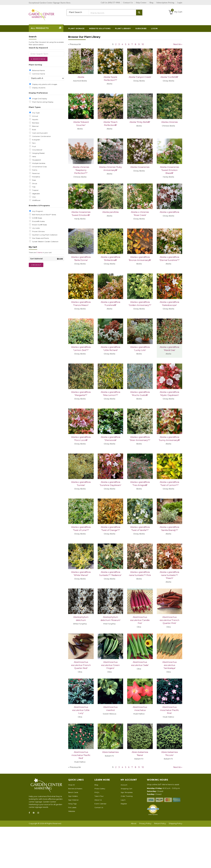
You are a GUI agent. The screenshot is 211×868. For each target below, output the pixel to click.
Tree (33, 187)
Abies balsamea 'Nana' (140, 754)
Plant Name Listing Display (42, 102)
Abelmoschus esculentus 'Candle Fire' (140, 620)
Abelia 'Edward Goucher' (81, 124)
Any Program (37, 211)
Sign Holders (73, 796)
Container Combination (41, 136)
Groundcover (37, 150)
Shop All (71, 785)
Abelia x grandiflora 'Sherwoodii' (110, 439)
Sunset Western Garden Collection (45, 242)
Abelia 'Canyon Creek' (140, 77)
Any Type (35, 113)
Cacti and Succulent (39, 133)
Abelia (81, 77)
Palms (34, 170)
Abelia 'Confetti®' (169, 77)
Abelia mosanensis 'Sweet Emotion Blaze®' (169, 170)
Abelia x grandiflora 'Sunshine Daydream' (110, 484)
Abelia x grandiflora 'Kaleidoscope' (169, 304)
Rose (34, 180)
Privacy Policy (145, 823)
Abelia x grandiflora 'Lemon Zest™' (81, 349)
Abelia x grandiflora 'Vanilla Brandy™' (169, 529)
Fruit (34, 146)
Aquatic (35, 120)
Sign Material (73, 800)
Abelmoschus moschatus (140, 709)
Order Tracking (127, 796)
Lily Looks (36, 228)
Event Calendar (100, 804)
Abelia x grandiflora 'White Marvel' (81, 574)
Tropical (35, 190)
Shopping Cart (126, 789)
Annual (35, 116)
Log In (123, 800)
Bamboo (35, 123)
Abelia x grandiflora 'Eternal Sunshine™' (169, 259)
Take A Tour (99, 796)
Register (124, 804)
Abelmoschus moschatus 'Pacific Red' (81, 755)
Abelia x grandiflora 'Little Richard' (110, 349)
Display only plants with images (44, 84)
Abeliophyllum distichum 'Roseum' (110, 619)
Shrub (34, 184)
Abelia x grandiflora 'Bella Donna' (81, 259)
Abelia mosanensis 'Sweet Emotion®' (81, 214)
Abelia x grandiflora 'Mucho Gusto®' (140, 394)
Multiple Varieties (38, 163)
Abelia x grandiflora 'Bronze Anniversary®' (140, 259)
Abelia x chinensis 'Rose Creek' (140, 214)
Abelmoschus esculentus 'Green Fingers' (110, 665)
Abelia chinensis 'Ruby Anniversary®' (110, 169)
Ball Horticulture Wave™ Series (44, 215)
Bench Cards (73, 792)
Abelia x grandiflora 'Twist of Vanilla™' (140, 529)
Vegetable (36, 194)
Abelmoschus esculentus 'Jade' (140, 664)
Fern (34, 143)
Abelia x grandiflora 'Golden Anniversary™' (140, 304)
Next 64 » (178, 44)
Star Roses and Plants (40, 238)
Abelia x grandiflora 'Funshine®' (110, 304)
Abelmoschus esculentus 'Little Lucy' (81, 710)
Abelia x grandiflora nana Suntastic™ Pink (140, 574)
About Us (98, 800)
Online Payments (153, 815)
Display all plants (38, 88)
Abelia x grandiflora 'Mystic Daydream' (169, 394)
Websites (72, 811)
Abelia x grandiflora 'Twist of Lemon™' (169, 484)
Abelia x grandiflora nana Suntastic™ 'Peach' (169, 575)
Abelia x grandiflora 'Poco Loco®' (81, 439)
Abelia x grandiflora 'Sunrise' (81, 484)
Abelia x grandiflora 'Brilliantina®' (110, 259)
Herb (34, 157)
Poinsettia (36, 177)
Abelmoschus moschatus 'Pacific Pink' (169, 710)
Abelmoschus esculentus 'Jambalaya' (169, 665)
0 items (39, 252)
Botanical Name (38, 70)
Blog (96, 785)
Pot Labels (72, 807)
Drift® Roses (37, 218)
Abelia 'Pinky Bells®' (140, 122)
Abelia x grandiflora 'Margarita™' (81, 394)
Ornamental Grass (39, 167)
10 (143, 44)
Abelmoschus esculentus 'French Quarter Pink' (169, 620)
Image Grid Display (39, 99)
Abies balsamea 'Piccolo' (169, 754)
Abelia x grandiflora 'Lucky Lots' (140, 349)
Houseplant (36, 160)
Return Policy (160, 823)
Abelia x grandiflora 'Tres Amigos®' (140, 484)
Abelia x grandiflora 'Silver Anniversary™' (140, 439)
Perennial (35, 173)
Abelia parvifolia (110, 212)
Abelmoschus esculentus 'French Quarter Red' (81, 665)
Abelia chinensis (169, 122)
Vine (33, 197)
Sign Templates (127, 792)
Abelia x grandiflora (169, 212)
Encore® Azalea (38, 221)
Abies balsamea (110, 752)
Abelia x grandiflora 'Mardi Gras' (169, 349)
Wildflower (36, 200)
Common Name (38, 74)
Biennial (35, 126)
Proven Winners (38, 231)
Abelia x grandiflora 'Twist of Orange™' (110, 529)
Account (124, 785)
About (134, 823)
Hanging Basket (38, 153)
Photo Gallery (100, 789)
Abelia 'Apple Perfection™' (110, 79)
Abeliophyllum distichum (81, 619)
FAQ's (97, 792)
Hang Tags (72, 804)
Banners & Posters (75, 789)
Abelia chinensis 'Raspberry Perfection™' (81, 170)
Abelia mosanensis (140, 167)
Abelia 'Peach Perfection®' (110, 124)
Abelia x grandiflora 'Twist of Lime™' (81, 529)
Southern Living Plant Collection (44, 235)
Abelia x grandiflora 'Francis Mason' (81, 304)
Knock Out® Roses (39, 225)
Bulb (34, 130)
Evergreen (36, 140)
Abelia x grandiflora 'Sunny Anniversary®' (169, 439)
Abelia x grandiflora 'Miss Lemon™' (110, 394)
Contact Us (99, 807)
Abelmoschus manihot (110, 709)
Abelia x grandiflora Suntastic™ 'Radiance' (110, 574)
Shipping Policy (175, 823)
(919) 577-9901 (114, 3)
